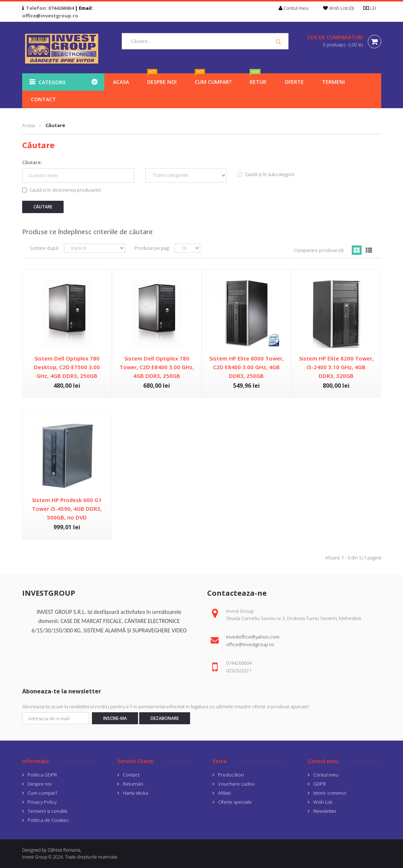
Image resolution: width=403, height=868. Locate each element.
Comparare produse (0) (319, 250)
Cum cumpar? (42, 793)
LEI (372, 8)
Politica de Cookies (48, 820)
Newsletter (325, 811)
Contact (131, 775)
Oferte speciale (235, 802)
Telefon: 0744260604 (50, 8)
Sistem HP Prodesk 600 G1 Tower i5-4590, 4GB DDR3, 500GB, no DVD (67, 509)
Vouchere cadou (236, 784)
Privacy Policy (42, 802)
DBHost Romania (64, 850)
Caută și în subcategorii (266, 174)
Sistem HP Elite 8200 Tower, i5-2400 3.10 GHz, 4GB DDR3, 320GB (336, 367)
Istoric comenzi (330, 793)
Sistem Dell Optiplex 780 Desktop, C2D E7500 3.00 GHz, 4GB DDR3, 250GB (67, 367)
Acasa (29, 125)
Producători (231, 775)
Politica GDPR (42, 775)
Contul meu (326, 775)
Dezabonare (165, 718)
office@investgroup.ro (50, 16)
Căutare (55, 125)
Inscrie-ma (115, 718)
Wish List (323, 802)
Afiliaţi (224, 793)
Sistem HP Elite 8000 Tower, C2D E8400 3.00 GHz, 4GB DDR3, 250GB (247, 367)
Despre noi (40, 784)
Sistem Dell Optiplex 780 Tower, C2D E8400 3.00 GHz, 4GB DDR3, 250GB (157, 367)
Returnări (133, 784)
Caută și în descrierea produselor (62, 190)
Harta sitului (136, 793)
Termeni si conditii (47, 811)
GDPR (320, 784)
